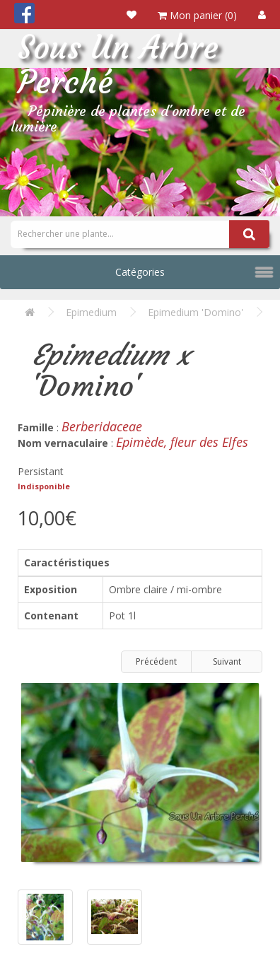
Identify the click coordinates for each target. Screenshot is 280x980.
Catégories (140, 272)
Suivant (227, 661)
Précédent (156, 661)
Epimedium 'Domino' (196, 312)
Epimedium (91, 312)
